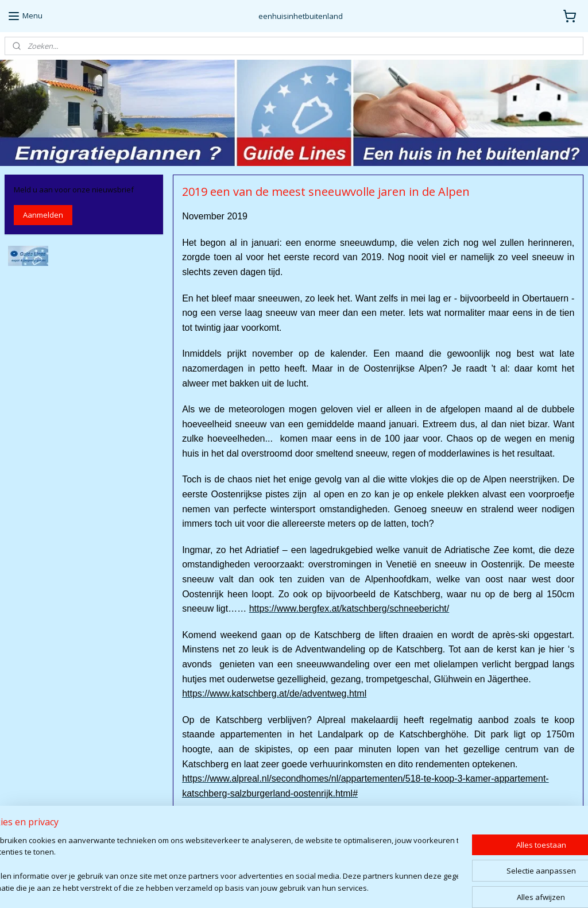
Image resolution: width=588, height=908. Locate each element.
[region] (218, 865)
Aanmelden (43, 215)
